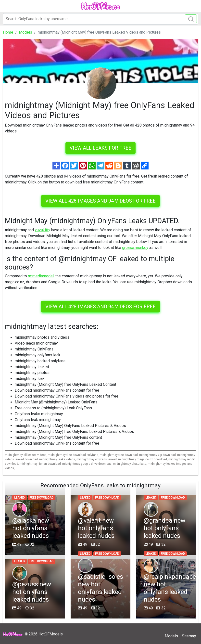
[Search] (100, 19)
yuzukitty (43, 230)
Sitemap (189, 636)
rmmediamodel (41, 276)
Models (171, 636)
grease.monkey (135, 248)
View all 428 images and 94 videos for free (100, 201)
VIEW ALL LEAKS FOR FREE (100, 148)
